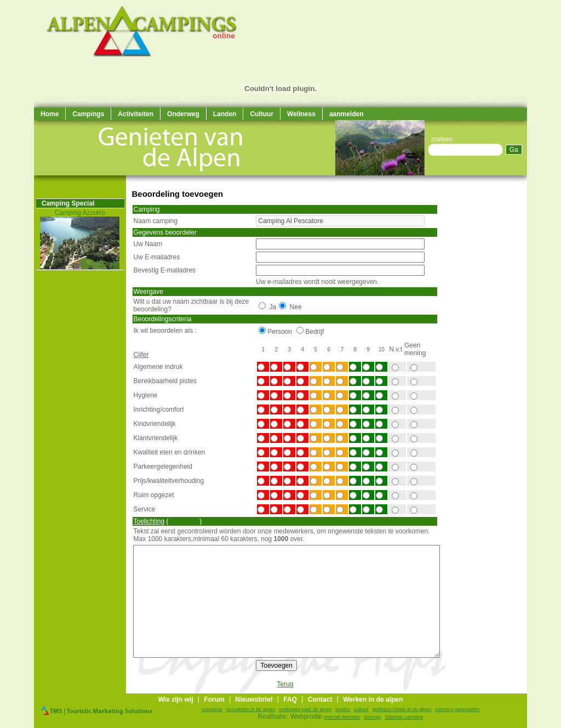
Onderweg (183, 114)
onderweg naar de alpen (305, 709)
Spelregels (184, 521)
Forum (214, 699)
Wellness (301, 114)
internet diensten (342, 717)
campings (212, 709)
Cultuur (262, 114)
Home (50, 114)
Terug (285, 684)
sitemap (373, 717)
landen (343, 709)
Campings (88, 114)
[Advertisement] (494, 340)
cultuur (361, 709)
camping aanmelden (457, 709)
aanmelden (347, 114)
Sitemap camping (404, 717)
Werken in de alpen (373, 699)
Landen (225, 114)
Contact (320, 699)
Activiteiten (136, 114)
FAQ (290, 699)
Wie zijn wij (176, 699)
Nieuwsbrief (254, 699)
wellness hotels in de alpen (402, 709)
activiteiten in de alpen (251, 709)
